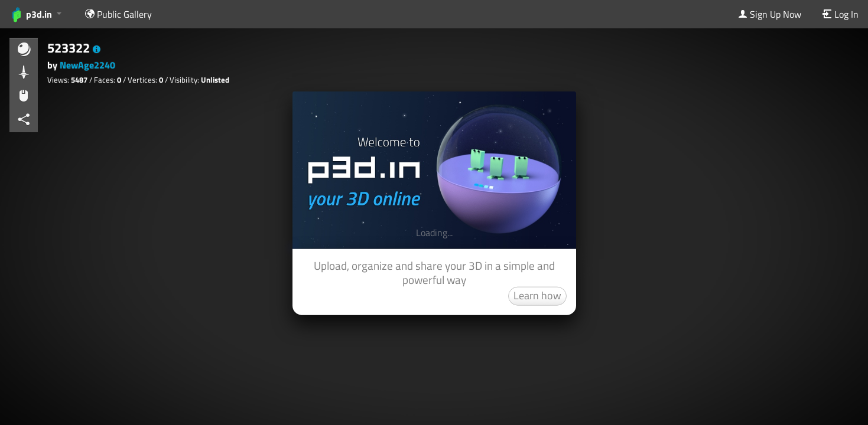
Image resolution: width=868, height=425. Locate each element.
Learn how (537, 295)
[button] (97, 50)
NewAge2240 (87, 65)
